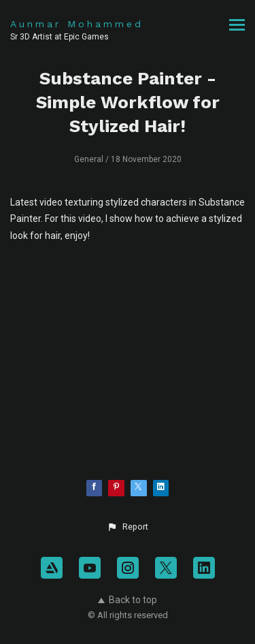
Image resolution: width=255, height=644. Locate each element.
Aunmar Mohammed (77, 24)
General (89, 159)
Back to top (128, 600)
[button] (127, 527)
